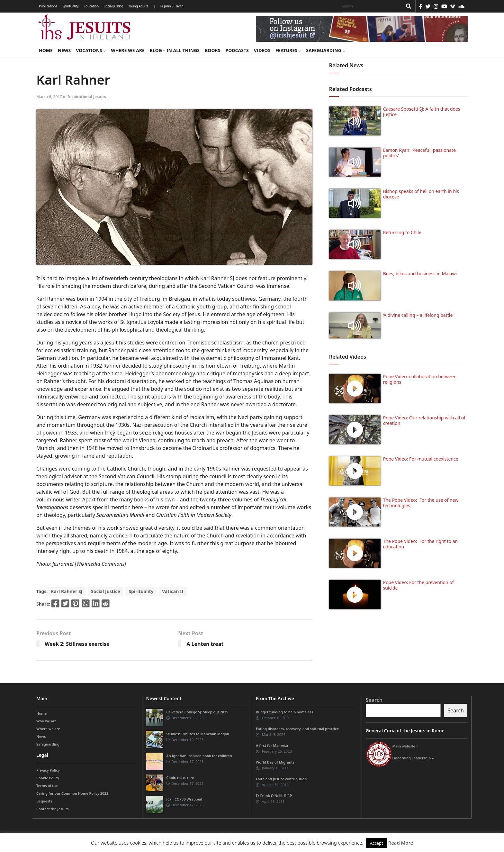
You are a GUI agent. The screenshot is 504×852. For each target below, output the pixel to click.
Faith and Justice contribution (281, 779)
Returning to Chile (402, 232)
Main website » (405, 746)
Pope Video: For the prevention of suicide (419, 585)
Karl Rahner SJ (67, 591)
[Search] (371, 6)
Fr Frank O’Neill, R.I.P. (274, 796)
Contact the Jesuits (53, 809)
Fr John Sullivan (172, 6)
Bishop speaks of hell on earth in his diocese (421, 194)
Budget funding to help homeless (284, 712)
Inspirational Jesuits (87, 97)
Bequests (44, 801)
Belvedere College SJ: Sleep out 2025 (197, 712)
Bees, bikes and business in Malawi (420, 274)
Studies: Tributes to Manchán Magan (198, 734)
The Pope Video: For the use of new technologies (421, 503)
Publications (48, 6)
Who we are (46, 721)
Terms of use (47, 786)
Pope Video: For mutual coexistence (421, 459)
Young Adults (138, 6)
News (64, 50)
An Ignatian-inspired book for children (199, 756)
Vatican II (173, 591)
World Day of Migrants (275, 762)
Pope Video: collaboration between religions (420, 379)
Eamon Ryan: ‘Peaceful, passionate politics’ (419, 153)
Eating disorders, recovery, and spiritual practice (297, 729)
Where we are (128, 50)
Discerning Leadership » (413, 758)
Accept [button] (377, 843)
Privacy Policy (48, 770)
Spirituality (70, 6)
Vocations (91, 50)
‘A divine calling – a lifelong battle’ (418, 315)
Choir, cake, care (180, 778)
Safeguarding (325, 50)
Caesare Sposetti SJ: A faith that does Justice (422, 112)
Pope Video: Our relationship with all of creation (424, 420)
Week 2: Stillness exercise (77, 644)
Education (91, 6)
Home (46, 50)
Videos (262, 50)
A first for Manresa (272, 745)
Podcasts (237, 50)
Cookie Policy (48, 778)
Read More (401, 843)
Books (212, 50)
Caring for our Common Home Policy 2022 (72, 793)
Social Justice (113, 6)
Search (374, 700)
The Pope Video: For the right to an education (421, 544)
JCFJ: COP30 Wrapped (184, 799)
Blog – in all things (175, 50)
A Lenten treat (205, 644)
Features (288, 50)
